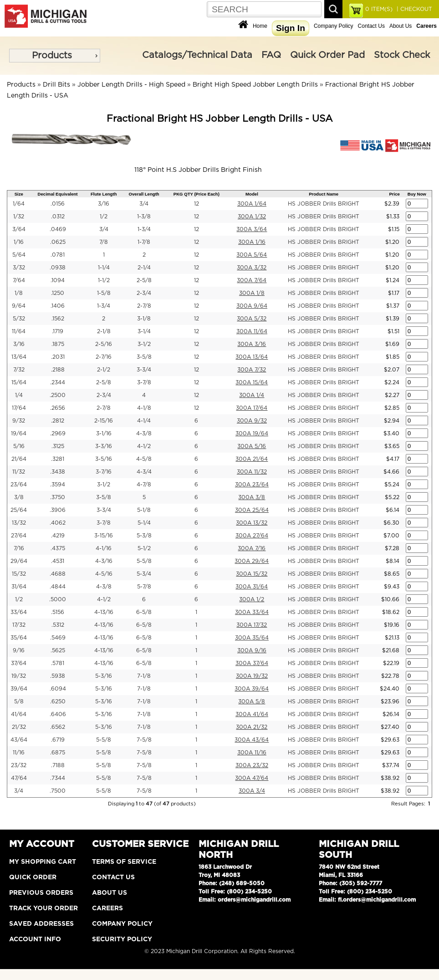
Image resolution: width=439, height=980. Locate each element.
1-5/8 (104, 293)
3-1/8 (144, 319)
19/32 (19, 676)
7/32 (19, 370)
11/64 (19, 331)
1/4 (19, 395)
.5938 (58, 676)
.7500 (58, 791)
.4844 (58, 587)
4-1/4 (144, 421)
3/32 (19, 268)
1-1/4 (104, 268)
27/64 (19, 536)
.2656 (58, 408)
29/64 (19, 561)
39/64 (19, 689)
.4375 (58, 548)
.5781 (58, 663)
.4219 (58, 536)
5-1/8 (144, 510)
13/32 (19, 523)
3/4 (144, 204)
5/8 (19, 701)
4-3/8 (144, 433)
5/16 (19, 446)
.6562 (58, 727)
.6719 (58, 740)
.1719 (58, 331)
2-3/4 (144, 293)
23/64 (19, 485)
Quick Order (33, 877)
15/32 (19, 574)
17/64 (19, 408)
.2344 (58, 382)
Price (394, 194)
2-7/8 (144, 306)
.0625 (58, 242)
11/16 (19, 753)
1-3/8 (144, 217)
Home (260, 26)
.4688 (58, 574)
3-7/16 (104, 472)
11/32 (19, 472)
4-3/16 (104, 561)
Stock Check (402, 55)
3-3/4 (144, 370)
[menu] (55, 56)
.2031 (58, 357)
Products (52, 56)
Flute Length (104, 194)
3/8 (19, 497)
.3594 (58, 485)
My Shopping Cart (43, 862)
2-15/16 (104, 421)
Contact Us (371, 26)
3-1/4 (144, 331)
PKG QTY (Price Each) (197, 194)
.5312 (58, 625)
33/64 (19, 612)
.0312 (58, 217)
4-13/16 (104, 612)
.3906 (58, 510)
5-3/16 (104, 676)
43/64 (19, 740)
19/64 (19, 433)
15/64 (19, 382)
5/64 (19, 255)
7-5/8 (144, 740)
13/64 (19, 357)
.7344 (58, 778)
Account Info (35, 939)
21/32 (19, 727)
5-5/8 (144, 561)
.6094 (58, 689)
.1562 (58, 319)
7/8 (104, 242)
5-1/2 (144, 548)
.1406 (58, 306)
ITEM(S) (379, 9)
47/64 (19, 778)
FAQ (271, 55)
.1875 (58, 344)
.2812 (58, 421)
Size (19, 194)
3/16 (104, 204)
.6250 (58, 701)
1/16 (19, 242)
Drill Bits (56, 85)
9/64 (19, 306)
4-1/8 (144, 408)
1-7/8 (144, 242)
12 (197, 204)
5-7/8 (144, 587)
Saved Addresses (41, 924)
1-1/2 (104, 280)
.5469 (58, 638)
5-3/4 (144, 574)
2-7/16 (104, 357)
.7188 (58, 765)
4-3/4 (144, 472)
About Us (401, 26)
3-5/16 (104, 459)
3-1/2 (144, 344)
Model (252, 194)
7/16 (19, 548)
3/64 (19, 229)
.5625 (58, 650)
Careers (107, 908)
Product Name (324, 194)
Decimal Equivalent (58, 194)
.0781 (58, 255)
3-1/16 (104, 433)
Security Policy (122, 939)
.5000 (58, 599)
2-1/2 (104, 370)
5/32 (19, 319)
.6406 (58, 714)
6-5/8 (144, 612)
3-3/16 (104, 446)
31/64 (19, 587)
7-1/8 (144, 676)
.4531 (58, 561)
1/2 (104, 217)
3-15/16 (104, 536)
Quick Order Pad (327, 55)
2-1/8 (104, 331)
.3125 (58, 446)
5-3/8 (144, 536)
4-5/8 (144, 459)
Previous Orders (41, 893)
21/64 (19, 459)
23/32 (19, 765)
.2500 (58, 395)
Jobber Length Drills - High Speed (131, 85)
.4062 (58, 523)
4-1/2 (144, 446)
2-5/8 (144, 280)
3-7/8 (144, 382)
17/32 (19, 625)
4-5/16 (104, 574)
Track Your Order (43, 908)
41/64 (19, 714)
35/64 (19, 638)
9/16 (19, 650)
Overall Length (144, 194)
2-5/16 (104, 344)
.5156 (58, 612)
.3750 (58, 497)
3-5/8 (144, 357)
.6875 (58, 753)
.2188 (58, 370)
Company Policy (334, 26)
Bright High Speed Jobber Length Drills (255, 85)
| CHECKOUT (413, 9)
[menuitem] (55, 56)
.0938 (58, 268)
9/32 (19, 421)
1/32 (19, 217)
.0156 (58, 204)
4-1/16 (104, 548)
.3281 (58, 459)
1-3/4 (144, 229)
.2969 (58, 433)
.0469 (58, 229)
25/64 (19, 510)
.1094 (58, 280)
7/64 (19, 280)
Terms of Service (124, 862)
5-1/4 (144, 523)
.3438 (58, 472)
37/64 (19, 663)
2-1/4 (144, 268)
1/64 (19, 204)
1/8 (19, 293)
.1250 (58, 293)
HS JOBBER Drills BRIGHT (324, 204)
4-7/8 (144, 485)
